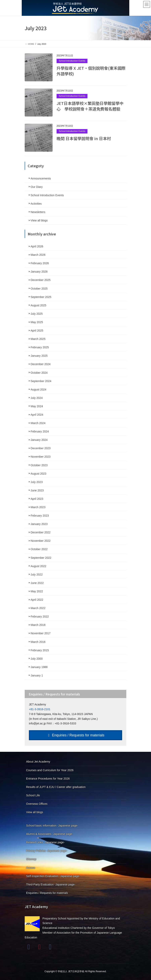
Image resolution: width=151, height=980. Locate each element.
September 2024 (41, 381)
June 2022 (37, 583)
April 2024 (37, 415)
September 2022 (41, 558)
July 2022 (37, 575)
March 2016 (38, 642)
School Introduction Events (72, 61)
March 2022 (38, 608)
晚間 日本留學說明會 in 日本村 (84, 138)
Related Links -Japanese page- (45, 842)
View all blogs (39, 220)
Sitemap (31, 859)
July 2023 (37, 482)
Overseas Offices (37, 804)
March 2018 (38, 625)
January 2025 (39, 356)
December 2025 (41, 280)
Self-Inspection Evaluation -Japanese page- (53, 876)
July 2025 (37, 314)
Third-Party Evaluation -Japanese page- (51, 884)
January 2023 (39, 524)
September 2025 (41, 297)
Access (31, 868)
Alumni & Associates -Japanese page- (50, 834)
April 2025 (37, 331)
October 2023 (39, 465)
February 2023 (40, 516)
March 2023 (38, 507)
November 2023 (41, 457)
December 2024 (41, 364)
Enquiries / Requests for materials (75, 735)
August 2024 (39, 389)
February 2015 (40, 650)
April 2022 (37, 600)
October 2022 (39, 549)
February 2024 (40, 431)
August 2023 (39, 474)
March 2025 (38, 339)
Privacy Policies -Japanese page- (47, 851)
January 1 (37, 675)
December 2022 (41, 532)
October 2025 (39, 289)
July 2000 (37, 659)
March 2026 (38, 255)
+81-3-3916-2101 (40, 709)
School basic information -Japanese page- (52, 826)
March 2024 (38, 423)
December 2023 (41, 448)
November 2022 (41, 541)
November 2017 (41, 633)
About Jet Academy (38, 762)
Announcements (41, 178)
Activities (36, 204)
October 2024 (39, 373)
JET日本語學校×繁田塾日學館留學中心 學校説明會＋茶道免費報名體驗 (90, 106)
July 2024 (37, 398)
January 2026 (39, 272)
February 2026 (40, 263)
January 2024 (39, 440)
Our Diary (37, 187)
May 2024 (37, 406)
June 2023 (37, 490)
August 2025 (39, 305)
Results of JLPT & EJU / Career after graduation (56, 787)
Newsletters (38, 212)
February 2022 (40, 616)
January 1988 (39, 667)
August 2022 (39, 566)
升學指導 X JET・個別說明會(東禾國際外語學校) (91, 71)
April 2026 (37, 246)
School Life (33, 795)
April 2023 (37, 499)
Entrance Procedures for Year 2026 (48, 779)
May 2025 (37, 322)
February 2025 (40, 347)
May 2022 (37, 591)
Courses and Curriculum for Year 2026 (50, 770)
